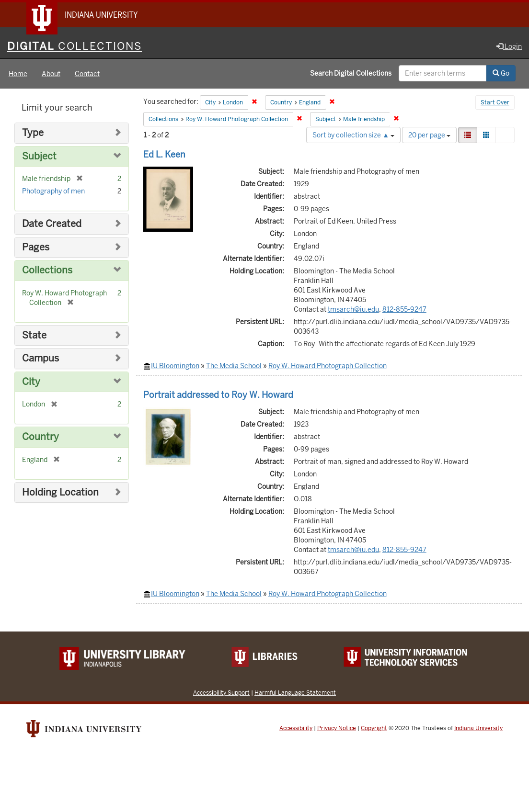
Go (501, 73)
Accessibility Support (221, 693)
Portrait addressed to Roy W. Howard (218, 395)
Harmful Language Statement (295, 693)
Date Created (52, 224)
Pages (36, 247)
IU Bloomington (175, 366)
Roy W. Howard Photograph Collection (328, 366)
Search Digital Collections (351, 73)
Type (33, 133)
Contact (87, 74)
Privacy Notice (337, 728)
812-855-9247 (404, 309)
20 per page (429, 135)
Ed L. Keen (164, 154)
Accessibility (296, 728)
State (34, 335)
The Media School (234, 366)
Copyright (374, 728)
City (31, 382)
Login (509, 46)
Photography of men (53, 191)
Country (40, 437)
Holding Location (60, 492)
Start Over (495, 102)
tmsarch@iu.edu (353, 309)
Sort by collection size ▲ (353, 135)
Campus (40, 358)
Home (18, 74)
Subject (39, 156)
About (51, 74)
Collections (47, 270)
